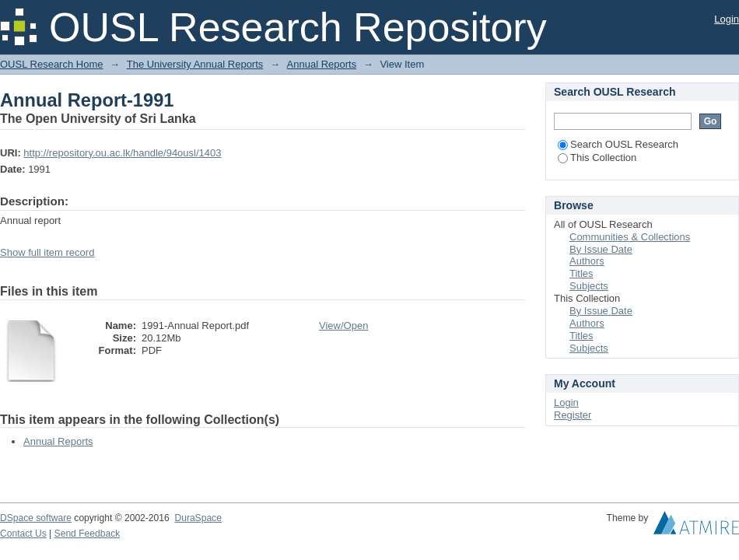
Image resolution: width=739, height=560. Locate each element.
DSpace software (36, 518)
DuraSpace (198, 518)
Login (727, 19)
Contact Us (23, 534)
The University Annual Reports (195, 64)
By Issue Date (601, 249)
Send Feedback (88, 534)
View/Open (343, 325)
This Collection (597, 157)
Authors (587, 261)
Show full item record (47, 252)
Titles (581, 273)
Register (573, 415)
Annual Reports (322, 64)
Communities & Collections (630, 237)
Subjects (589, 286)
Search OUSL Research (618, 144)
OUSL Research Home (51, 64)
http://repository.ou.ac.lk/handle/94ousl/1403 (122, 153)
